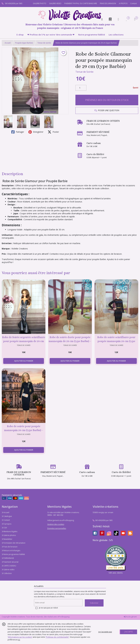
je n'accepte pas (105, 632)
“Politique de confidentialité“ (57, 637)
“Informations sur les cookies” (20, 637)
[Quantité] (81, 88)
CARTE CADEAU (9, 566)
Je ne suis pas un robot (48, 608)
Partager (18, 132)
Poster (53, 132)
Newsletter (7, 539)
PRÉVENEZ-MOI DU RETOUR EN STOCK (107, 100)
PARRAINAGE (8, 558)
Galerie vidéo (8, 570)
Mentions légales (10, 531)
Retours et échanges (11, 551)
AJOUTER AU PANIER (24, 361)
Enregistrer (36, 132)
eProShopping (63, 617)
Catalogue (7, 516)
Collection (7, 573)
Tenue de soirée (44, 43)
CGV (4, 528)
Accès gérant (130, 617)
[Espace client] (118, 19)
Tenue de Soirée (84, 72)
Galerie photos (9, 535)
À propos (7, 524)
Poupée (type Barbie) (24, 43)
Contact (134, 3)
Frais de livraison (10, 547)
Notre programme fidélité (13, 554)
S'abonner (94, 603)
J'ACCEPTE (129, 632)
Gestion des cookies (56, 524)
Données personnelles (57, 528)
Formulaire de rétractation (14, 543)
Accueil (8, 43)
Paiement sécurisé (10, 562)
